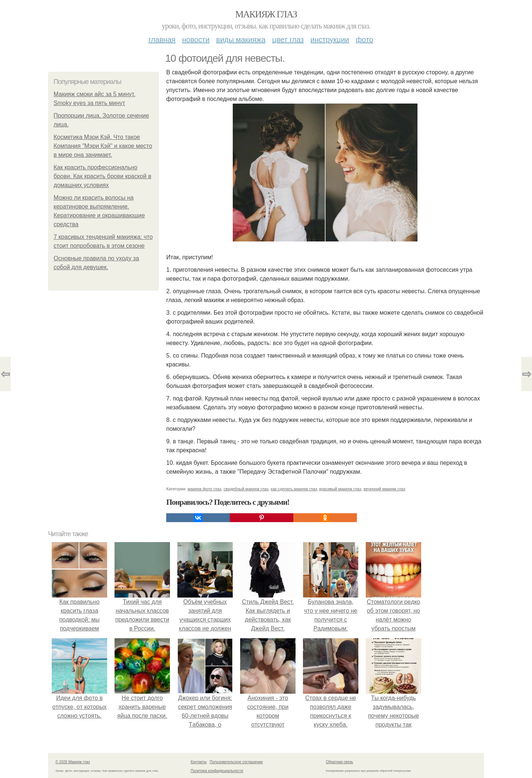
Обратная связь (340, 762)
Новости (196, 40)
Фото (364, 40)
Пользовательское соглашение (236, 762)
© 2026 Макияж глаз (73, 762)
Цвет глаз (288, 40)
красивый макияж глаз (340, 489)
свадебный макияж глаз (246, 489)
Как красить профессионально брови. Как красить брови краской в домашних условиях (102, 176)
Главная (162, 40)
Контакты (199, 762)
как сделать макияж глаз (294, 489)
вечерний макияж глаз (384, 489)
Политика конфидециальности (217, 771)
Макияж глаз (266, 14)
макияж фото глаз (204, 489)
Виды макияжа (241, 40)
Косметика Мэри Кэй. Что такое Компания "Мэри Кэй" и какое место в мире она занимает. (103, 146)
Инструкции (330, 40)
